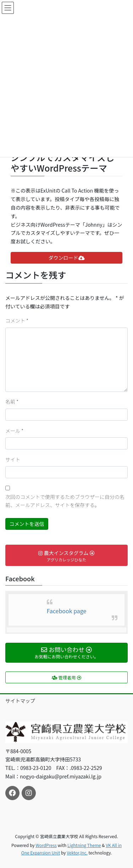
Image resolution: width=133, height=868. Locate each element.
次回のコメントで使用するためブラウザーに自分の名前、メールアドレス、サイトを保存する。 (65, 501)
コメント (17, 320)
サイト (13, 459)
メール (14, 431)
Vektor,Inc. (77, 853)
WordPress (46, 845)
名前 (12, 401)
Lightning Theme (84, 845)
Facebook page (67, 611)
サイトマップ (20, 701)
